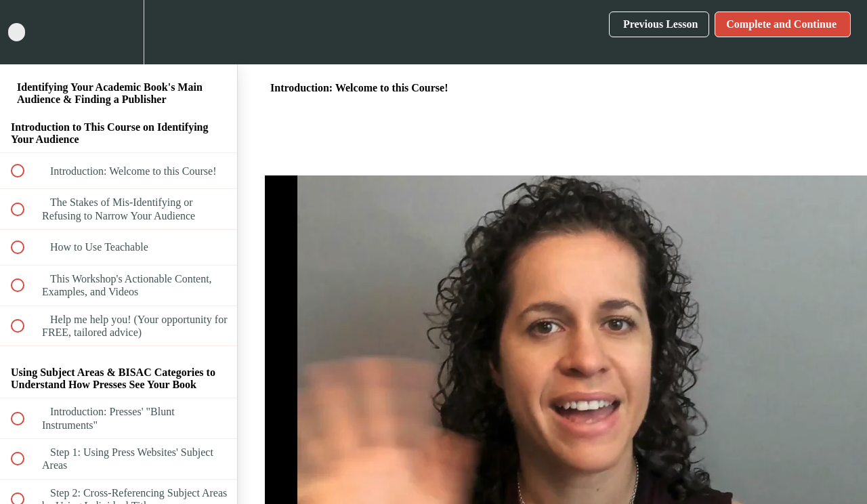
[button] (25, 32)
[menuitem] (119, 32)
